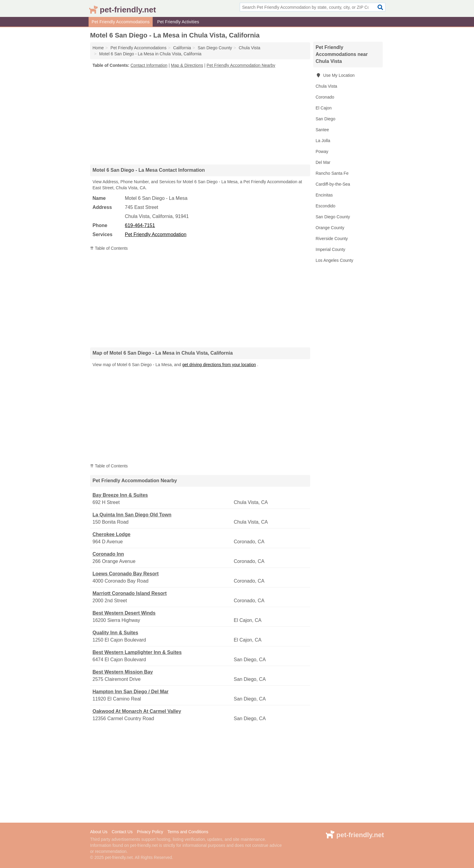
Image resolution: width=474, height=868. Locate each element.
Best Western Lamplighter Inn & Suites (137, 652)
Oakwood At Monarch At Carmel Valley (137, 711)
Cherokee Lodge (111, 534)
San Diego (325, 119)
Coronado (325, 97)
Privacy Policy (150, 832)
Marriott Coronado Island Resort (130, 593)
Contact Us (122, 832)
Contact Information (149, 65)
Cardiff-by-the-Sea (333, 184)
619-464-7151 (140, 225)
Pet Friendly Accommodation (156, 234)
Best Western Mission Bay (123, 672)
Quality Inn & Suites (115, 633)
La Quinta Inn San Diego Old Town (132, 515)
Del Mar (323, 162)
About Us (99, 832)
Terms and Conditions (188, 832)
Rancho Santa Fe (332, 173)
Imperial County (330, 249)
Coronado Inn (108, 554)
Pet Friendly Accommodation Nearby (241, 65)
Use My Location (335, 75)
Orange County (330, 228)
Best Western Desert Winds (124, 613)
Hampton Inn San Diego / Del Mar (131, 692)
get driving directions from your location (219, 365)
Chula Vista (326, 86)
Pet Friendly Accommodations (121, 22)
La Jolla (323, 141)
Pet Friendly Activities (178, 22)
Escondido (325, 206)
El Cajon (324, 108)
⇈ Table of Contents (109, 248)
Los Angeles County (334, 260)
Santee (322, 130)
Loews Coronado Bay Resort (126, 574)
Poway (322, 151)
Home (98, 48)
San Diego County (333, 217)
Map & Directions (187, 65)
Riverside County (332, 239)
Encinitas (324, 195)
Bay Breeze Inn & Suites (120, 495)
